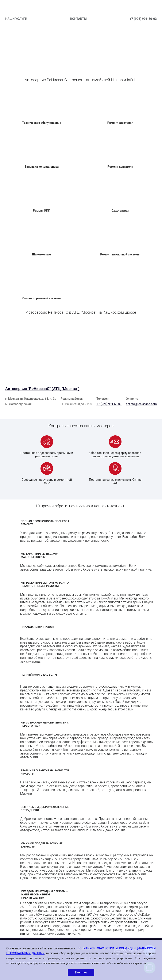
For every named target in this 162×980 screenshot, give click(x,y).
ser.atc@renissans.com (141, 404)
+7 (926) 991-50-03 (143, 19)
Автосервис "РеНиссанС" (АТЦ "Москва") (42, 389)
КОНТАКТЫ (78, 19)
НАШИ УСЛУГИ (16, 19)
